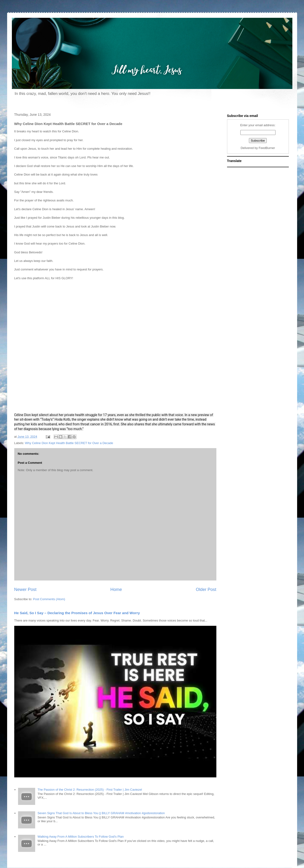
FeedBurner (267, 148)
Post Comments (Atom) (49, 599)
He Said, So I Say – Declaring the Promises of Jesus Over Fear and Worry (77, 613)
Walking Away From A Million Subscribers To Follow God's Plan (81, 837)
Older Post (206, 589)
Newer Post (25, 589)
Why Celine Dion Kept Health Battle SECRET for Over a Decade (69, 443)
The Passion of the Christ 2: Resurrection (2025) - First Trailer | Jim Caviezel (90, 790)
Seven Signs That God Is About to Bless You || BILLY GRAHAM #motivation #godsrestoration (101, 813)
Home (116, 589)
